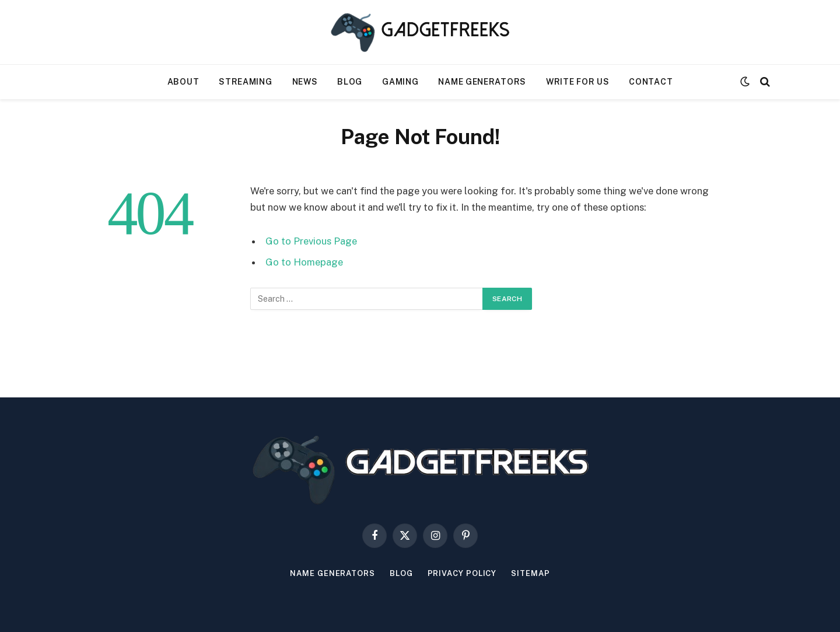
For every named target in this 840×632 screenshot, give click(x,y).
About (183, 82)
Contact (651, 82)
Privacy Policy (462, 573)
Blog (350, 82)
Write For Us (577, 82)
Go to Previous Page (311, 241)
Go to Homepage (304, 262)
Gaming (400, 82)
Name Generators (482, 82)
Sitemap (530, 573)
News (305, 82)
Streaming (245, 82)
